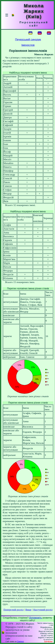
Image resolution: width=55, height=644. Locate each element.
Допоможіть (36, 618)
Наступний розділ (43, 610)
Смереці (20, 642)
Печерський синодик (28, 39)
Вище (28, 610)
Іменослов (28, 45)
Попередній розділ (14, 610)
